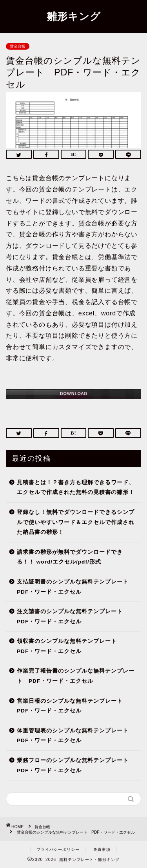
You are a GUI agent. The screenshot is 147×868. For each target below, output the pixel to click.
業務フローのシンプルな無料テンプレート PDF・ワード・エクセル (76, 765)
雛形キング (74, 16)
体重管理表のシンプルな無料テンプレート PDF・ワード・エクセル (76, 736)
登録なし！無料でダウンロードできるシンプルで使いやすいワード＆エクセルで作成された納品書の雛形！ (76, 522)
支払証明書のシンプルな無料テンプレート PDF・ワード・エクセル (76, 587)
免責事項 (102, 849)
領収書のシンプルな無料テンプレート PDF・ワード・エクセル (70, 646)
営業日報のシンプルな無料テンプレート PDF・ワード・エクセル (73, 706)
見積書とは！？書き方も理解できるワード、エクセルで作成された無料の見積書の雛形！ (76, 488)
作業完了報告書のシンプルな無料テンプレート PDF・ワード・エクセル (76, 676)
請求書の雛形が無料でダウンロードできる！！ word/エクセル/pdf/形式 (70, 557)
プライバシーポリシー (58, 849)
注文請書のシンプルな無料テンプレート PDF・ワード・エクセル (73, 617)
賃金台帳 (18, 46)
